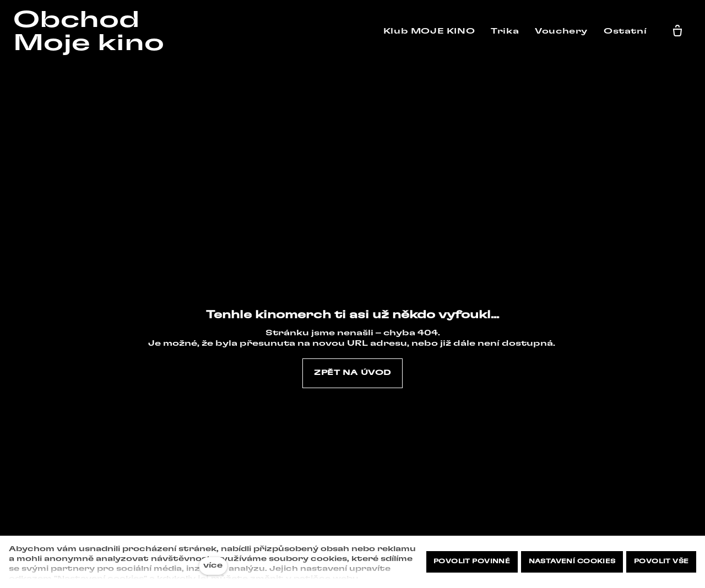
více (213, 566)
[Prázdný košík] (680, 31)
